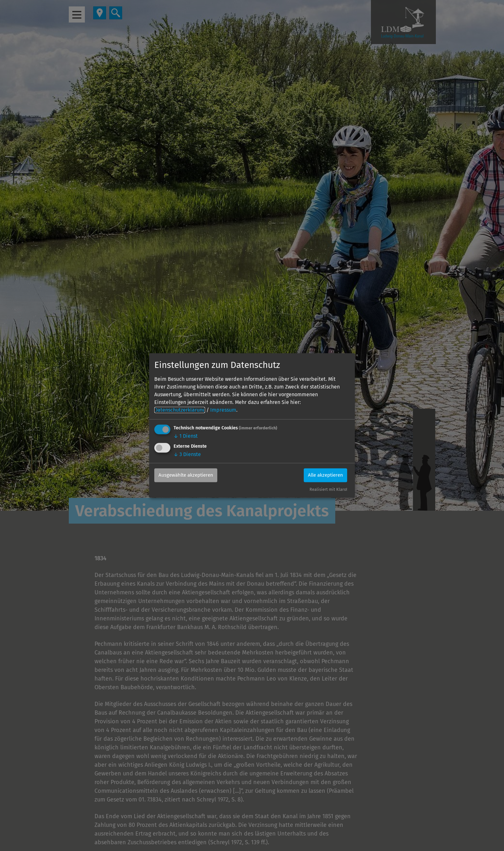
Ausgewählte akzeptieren (188, 475)
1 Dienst (186, 436)
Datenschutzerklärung (180, 410)
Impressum (223, 410)
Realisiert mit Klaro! (328, 490)
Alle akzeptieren (323, 475)
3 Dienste (187, 454)
